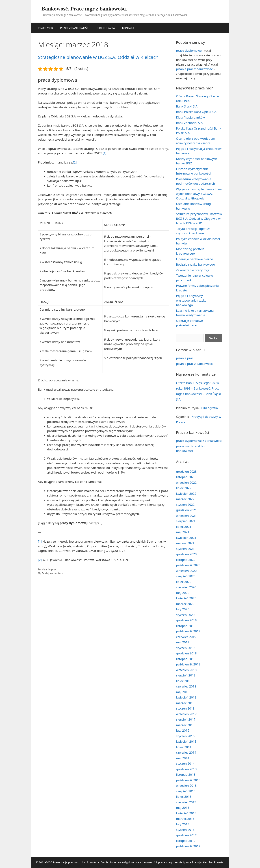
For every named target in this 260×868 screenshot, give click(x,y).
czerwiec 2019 (186, 637)
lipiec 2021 (184, 527)
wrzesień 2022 (186, 483)
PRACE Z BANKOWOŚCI (75, 28)
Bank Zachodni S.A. (190, 123)
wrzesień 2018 (186, 670)
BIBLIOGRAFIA (106, 28)
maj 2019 (183, 642)
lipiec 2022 (184, 488)
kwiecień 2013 (186, 813)
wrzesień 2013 (186, 786)
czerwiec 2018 (186, 686)
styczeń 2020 (185, 615)
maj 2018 (183, 692)
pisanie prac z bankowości (195, 69)
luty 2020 (183, 609)
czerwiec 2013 (186, 802)
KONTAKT (128, 28)
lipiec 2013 (184, 797)
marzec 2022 (185, 499)
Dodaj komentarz (52, 573)
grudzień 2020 (186, 554)
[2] (75, 162)
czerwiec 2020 (186, 587)
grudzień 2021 (186, 510)
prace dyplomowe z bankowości (199, 441)
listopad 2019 (186, 626)
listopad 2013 (186, 774)
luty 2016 (183, 730)
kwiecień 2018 (186, 697)
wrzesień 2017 (186, 714)
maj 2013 (183, 808)
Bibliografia (210, 408)
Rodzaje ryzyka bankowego (196, 264)
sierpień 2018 (186, 675)
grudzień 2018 (186, 653)
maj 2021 (183, 532)
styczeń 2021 (185, 549)
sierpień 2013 (186, 791)
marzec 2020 (185, 604)
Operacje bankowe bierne (195, 259)
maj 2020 (183, 593)
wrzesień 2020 (186, 571)
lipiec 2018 (184, 681)
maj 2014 (183, 758)
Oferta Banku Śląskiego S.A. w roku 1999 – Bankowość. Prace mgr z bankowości (198, 388)
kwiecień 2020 (186, 598)
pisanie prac (185, 358)
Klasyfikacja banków (190, 117)
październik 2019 (188, 631)
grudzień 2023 (186, 471)
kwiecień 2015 (186, 741)
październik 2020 (188, 565)
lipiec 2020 (184, 582)
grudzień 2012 (186, 835)
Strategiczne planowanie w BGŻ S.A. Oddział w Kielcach (98, 57)
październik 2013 (188, 780)
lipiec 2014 (184, 747)
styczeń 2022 (185, 505)
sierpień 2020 (186, 576)
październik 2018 (188, 664)
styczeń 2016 (185, 736)
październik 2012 (188, 846)
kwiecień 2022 (186, 494)
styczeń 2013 (185, 830)
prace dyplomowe (189, 51)
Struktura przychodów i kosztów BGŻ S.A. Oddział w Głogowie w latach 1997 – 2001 (199, 218)
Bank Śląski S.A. (187, 106)
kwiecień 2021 (186, 538)
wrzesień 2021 (186, 516)
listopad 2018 (186, 659)
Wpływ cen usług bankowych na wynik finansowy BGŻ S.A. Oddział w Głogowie (199, 194)
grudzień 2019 (186, 620)
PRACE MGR (45, 28)
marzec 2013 (185, 819)
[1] (105, 153)
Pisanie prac (49, 569)
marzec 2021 (185, 543)
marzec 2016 (185, 725)
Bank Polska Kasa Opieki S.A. (197, 112)
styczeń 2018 (185, 708)
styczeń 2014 (185, 763)
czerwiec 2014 (186, 752)
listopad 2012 (186, 841)
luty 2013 (183, 824)
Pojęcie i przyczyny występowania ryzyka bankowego (191, 300)
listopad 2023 (186, 477)
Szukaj (214, 338)
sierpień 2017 (186, 719)
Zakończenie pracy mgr (193, 270)
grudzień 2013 (186, 769)
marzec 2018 (185, 703)
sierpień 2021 (186, 521)
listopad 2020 (186, 560)
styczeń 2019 (185, 648)
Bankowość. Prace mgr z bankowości (84, 9)
